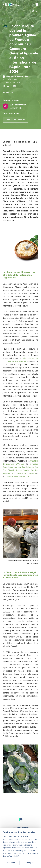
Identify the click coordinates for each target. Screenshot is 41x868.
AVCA (11, 470)
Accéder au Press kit (15, 120)
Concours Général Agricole (17, 476)
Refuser (11, 863)
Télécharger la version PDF (28, 11)
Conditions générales (20, 827)
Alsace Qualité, (23, 470)
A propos (8, 92)
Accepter (30, 863)
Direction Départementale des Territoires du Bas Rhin (20, 467)
